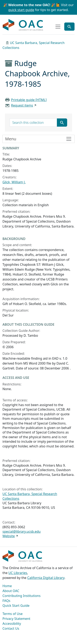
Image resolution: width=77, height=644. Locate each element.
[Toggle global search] (69, 27)
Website (9, 536)
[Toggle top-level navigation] (58, 27)
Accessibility (12, 624)
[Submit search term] (62, 123)
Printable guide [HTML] (29, 100)
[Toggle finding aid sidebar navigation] (38, 139)
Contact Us (11, 628)
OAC (23, 25)
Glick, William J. (14, 182)
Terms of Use (13, 614)
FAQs (6, 601)
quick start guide (21, 10)
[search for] (33, 123)
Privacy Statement (16, 619)
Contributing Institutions (21, 596)
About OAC (11, 591)
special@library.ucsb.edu (22, 531)
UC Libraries (18, 573)
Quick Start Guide (16, 606)
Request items (22, 105)
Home (7, 586)
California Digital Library (46, 578)
